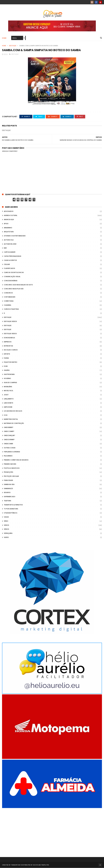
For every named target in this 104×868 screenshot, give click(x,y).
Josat (6, 395)
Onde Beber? (9, 427)
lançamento (9, 399)
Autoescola (9, 240)
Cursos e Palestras (11, 309)
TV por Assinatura (11, 509)
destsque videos (10, 334)
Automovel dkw (10, 244)
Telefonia (7, 501)
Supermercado (10, 497)
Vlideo (6, 537)
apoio (6, 224)
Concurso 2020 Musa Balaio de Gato (18, 285)
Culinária (7, 305)
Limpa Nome (8, 407)
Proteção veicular (11, 476)
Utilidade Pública (11, 513)
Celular (7, 264)
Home (4, 38)
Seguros (7, 493)
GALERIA (7, 370)
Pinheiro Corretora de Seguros (16, 460)
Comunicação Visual (12, 277)
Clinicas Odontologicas (14, 273)
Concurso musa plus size (14, 289)
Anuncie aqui (9, 220)
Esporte (7, 354)
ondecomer (8, 444)
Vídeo (6, 521)
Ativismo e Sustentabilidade (15, 236)
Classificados (9, 269)
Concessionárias (11, 281)
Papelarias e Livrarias (12, 452)
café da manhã (10, 252)
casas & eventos (10, 260)
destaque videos (10, 322)
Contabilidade (10, 297)
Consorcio (8, 293)
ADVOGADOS (9, 212)
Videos (6, 525)
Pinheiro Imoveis (10, 464)
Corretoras (9, 301)
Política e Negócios (12, 468)
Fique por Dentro (11, 362)
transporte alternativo (13, 505)
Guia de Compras (10, 383)
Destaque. (8, 326)
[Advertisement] (52, 829)
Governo (7, 379)
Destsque (8, 330)
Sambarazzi (8, 489)
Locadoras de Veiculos (13, 411)
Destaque (13, 46)
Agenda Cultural (11, 216)
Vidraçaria (8, 533)
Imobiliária (8, 387)
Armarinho (8, 228)
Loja (6, 415)
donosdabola (9, 338)
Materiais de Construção (14, 423)
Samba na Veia (9, 485)
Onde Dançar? (9, 436)
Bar (5, 248)
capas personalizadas (13, 256)
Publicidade (8, 480)
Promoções (8, 472)
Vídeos (6, 529)
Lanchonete (8, 403)
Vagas (6, 517)
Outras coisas (10, 448)
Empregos (8, 342)
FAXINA (6, 358)
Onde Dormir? (9, 440)
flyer (6, 366)
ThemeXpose (16, 865)
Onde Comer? (9, 432)
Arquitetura (9, 232)
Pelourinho (8, 456)
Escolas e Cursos (11, 350)
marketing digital (11, 419)
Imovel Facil (8, 391)
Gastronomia (9, 374)
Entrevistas (8, 346)
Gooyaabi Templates (41, 865)
